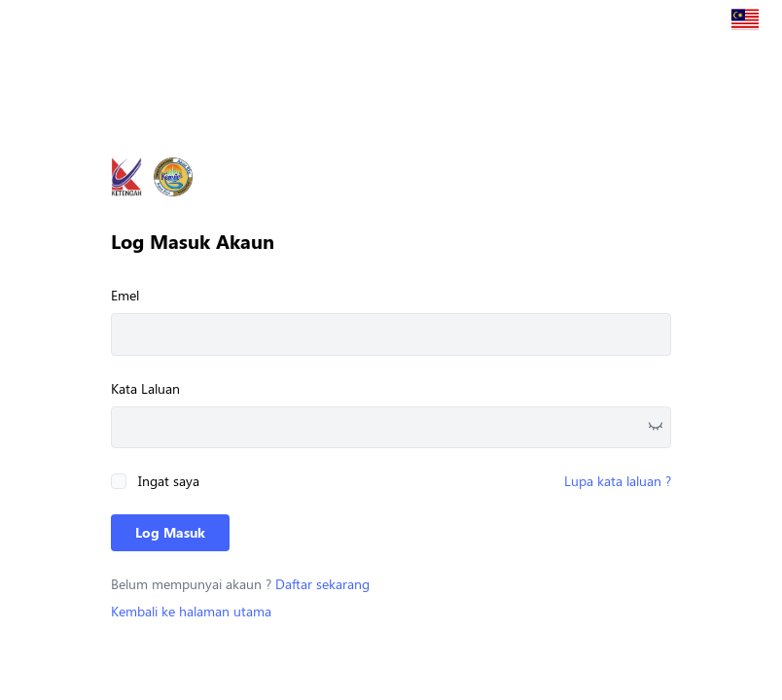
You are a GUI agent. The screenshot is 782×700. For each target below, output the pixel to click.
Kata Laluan (145, 388)
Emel (125, 295)
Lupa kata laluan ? (618, 481)
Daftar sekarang (322, 584)
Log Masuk (170, 532)
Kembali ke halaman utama (191, 611)
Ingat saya (169, 481)
